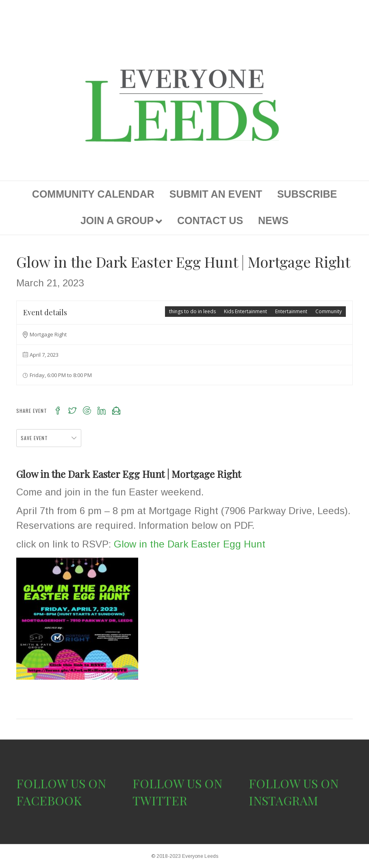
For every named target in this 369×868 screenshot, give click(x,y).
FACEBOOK (49, 800)
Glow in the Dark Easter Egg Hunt (190, 544)
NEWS (273, 220)
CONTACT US (210, 220)
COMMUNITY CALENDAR (93, 194)
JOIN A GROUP (117, 220)
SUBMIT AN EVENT (216, 194)
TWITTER (160, 800)
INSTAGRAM (283, 800)
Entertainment (291, 311)
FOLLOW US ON (61, 783)
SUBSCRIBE (307, 194)
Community (329, 311)
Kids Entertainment (245, 311)
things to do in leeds (192, 311)
